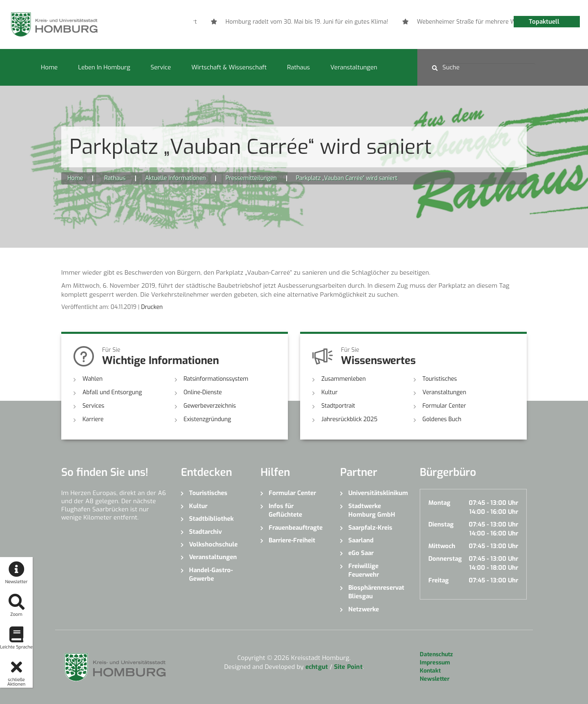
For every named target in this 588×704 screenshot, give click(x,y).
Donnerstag (445, 559)
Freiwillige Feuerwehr (364, 570)
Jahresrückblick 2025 (349, 419)
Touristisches (440, 379)
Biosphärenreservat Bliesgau (376, 592)
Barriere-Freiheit (292, 540)
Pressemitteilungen (251, 178)
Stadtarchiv (205, 532)
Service (161, 67)
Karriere (93, 419)
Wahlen (92, 379)
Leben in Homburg (104, 67)
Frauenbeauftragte (296, 528)
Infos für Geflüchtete (285, 510)
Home (49, 67)
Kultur (330, 392)
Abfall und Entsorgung (112, 392)
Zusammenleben (344, 379)
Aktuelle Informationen (176, 178)
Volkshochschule (213, 544)
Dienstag (441, 524)
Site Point (348, 667)
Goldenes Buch (442, 419)
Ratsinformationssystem (216, 379)
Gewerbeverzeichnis (210, 406)
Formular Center (444, 406)
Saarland (361, 540)
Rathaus (298, 67)
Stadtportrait (338, 406)
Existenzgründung (207, 419)
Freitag (439, 580)
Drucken (152, 307)
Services (94, 406)
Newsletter (435, 679)
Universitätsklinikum (378, 493)
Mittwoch (442, 546)
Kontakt (430, 671)
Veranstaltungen (354, 67)
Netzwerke (364, 609)
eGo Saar (361, 553)
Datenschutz (436, 654)
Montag (439, 503)
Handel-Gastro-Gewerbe (211, 574)
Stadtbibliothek (211, 519)
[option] (363, 22)
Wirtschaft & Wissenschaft (229, 67)
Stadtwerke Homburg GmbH (372, 510)
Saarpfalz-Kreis (370, 528)
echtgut (317, 667)
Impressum (435, 663)
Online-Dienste (203, 392)
